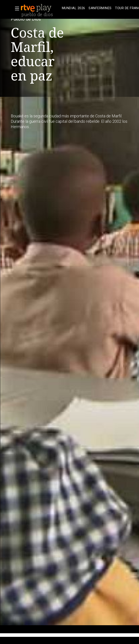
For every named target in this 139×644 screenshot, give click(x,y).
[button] (16, 8)
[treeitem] (73, 8)
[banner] (40, 8)
